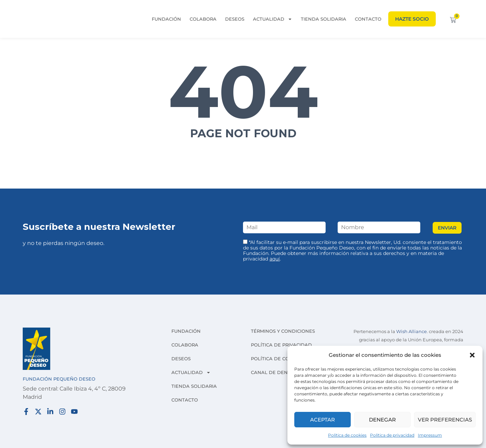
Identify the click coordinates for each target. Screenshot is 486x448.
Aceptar (323, 420)
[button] (472, 355)
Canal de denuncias (278, 372)
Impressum (430, 435)
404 (243, 92)
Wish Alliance (411, 332)
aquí (275, 259)
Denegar (382, 420)
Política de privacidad (392, 435)
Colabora (203, 19)
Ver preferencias (445, 420)
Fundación (166, 19)
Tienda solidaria (324, 19)
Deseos (235, 19)
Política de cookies (347, 435)
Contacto (368, 19)
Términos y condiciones (283, 331)
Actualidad (273, 19)
